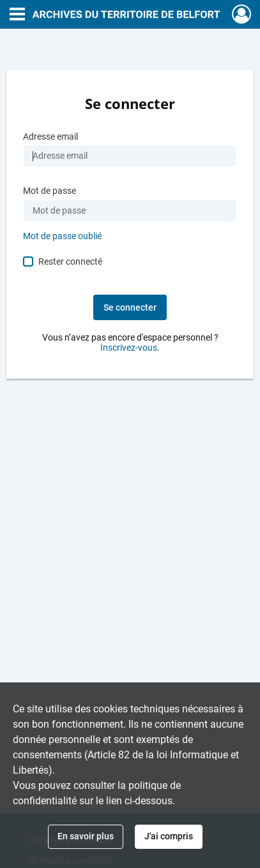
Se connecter (130, 307)
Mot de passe (50, 191)
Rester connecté (70, 261)
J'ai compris (169, 836)
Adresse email (50, 137)
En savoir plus (86, 836)
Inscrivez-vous (129, 348)
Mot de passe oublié (62, 236)
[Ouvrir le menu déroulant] (17, 15)
